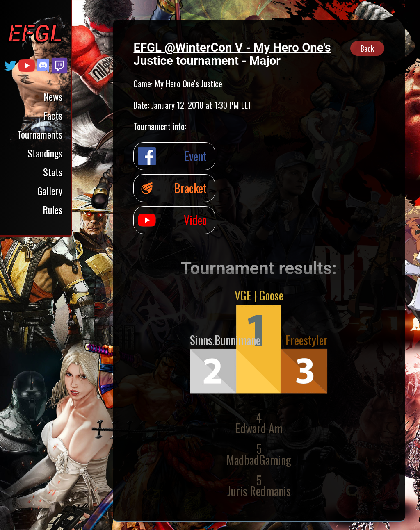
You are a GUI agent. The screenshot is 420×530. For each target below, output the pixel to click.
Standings (45, 153)
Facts (53, 115)
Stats (53, 172)
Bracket (191, 188)
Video (195, 220)
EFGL (35, 34)
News (53, 96)
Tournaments (40, 134)
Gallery (50, 191)
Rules (52, 209)
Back (367, 48)
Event (195, 156)
